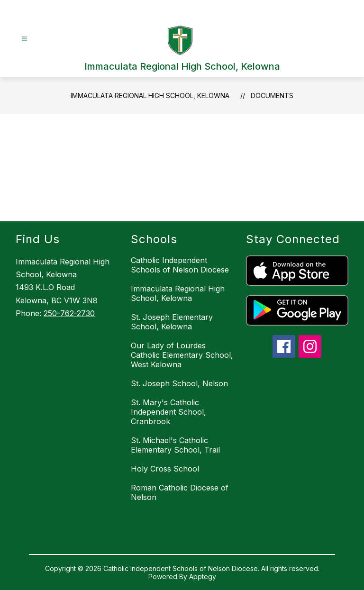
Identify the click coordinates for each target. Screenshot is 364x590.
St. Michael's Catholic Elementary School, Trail (175, 445)
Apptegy (203, 576)
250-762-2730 (69, 313)
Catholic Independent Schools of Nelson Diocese (180, 265)
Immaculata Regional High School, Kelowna (150, 95)
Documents (272, 95)
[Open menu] (24, 39)
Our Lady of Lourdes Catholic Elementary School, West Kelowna (182, 355)
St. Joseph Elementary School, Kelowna (172, 322)
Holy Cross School (165, 469)
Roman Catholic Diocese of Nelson (180, 492)
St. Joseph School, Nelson (179, 383)
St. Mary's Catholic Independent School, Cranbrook (168, 412)
